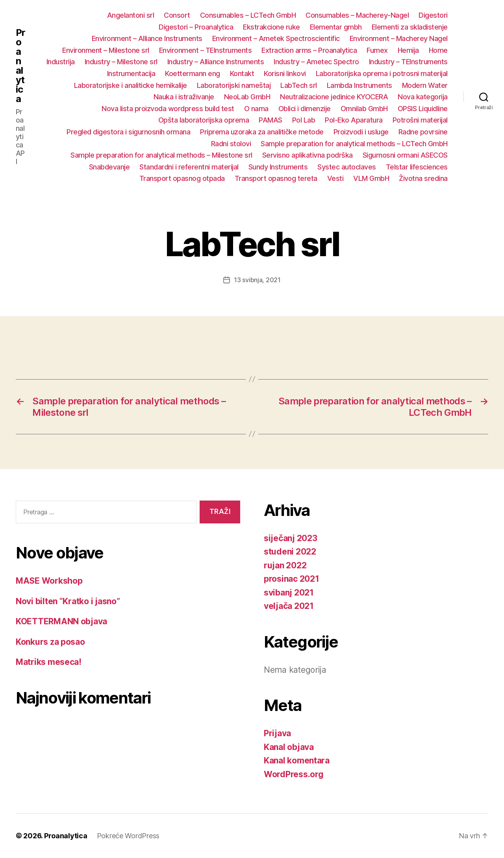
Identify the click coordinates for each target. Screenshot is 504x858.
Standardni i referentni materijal (189, 167)
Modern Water (425, 85)
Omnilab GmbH (364, 109)
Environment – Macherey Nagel (399, 38)
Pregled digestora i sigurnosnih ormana (128, 132)
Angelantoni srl (131, 15)
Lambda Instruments (359, 85)
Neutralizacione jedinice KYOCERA (334, 97)
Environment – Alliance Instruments (147, 38)
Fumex (377, 50)
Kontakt (242, 74)
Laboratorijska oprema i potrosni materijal (382, 74)
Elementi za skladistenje (410, 27)
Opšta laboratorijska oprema (204, 120)
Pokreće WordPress (128, 836)
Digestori (433, 15)
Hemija (408, 50)
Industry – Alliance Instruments (216, 62)
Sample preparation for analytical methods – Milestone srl (161, 155)
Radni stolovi (231, 144)
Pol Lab (304, 120)
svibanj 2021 (289, 593)
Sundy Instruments (278, 167)
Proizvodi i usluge (361, 132)
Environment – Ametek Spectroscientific (276, 38)
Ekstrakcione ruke (271, 27)
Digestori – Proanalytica (196, 27)
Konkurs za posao (50, 642)
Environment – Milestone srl (106, 50)
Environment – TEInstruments (206, 50)
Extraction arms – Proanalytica (309, 50)
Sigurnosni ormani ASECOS (405, 155)
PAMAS (271, 120)
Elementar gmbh (336, 27)
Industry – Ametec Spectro (316, 62)
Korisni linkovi (285, 74)
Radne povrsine (423, 132)
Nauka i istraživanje (184, 97)
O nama (256, 109)
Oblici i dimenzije (305, 109)
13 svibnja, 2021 (257, 280)
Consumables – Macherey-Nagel (357, 15)
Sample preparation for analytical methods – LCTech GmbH (354, 144)
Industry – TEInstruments (408, 62)
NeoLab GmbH (247, 97)
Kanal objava (289, 747)
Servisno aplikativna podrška (308, 155)
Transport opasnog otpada (182, 178)
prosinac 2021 (292, 579)
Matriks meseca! (49, 662)
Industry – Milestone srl (121, 62)
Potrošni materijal (420, 120)
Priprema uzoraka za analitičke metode (262, 132)
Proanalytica (20, 66)
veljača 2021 (289, 606)
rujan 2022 (285, 565)
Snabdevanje (109, 167)
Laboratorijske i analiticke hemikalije (131, 85)
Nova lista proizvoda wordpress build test (168, 109)
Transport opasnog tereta (276, 178)
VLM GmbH (371, 178)
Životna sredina (423, 178)
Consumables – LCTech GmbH (248, 15)
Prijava (277, 733)
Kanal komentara (297, 760)
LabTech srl (299, 85)
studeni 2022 (290, 552)
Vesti (335, 178)
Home (438, 50)
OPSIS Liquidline (423, 109)
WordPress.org (294, 774)
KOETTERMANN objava (61, 621)
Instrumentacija (131, 74)
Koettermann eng (193, 74)
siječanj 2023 (291, 538)
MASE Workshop (49, 581)
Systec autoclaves (347, 167)
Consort (177, 15)
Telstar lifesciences (417, 167)
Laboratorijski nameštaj (234, 85)
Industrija (61, 62)
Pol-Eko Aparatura (354, 120)
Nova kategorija (423, 97)
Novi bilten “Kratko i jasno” (68, 601)
